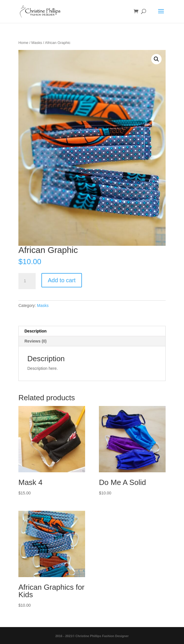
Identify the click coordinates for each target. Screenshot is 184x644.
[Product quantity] (27, 281)
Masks (37, 43)
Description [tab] (36, 331)
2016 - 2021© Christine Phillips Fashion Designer (92, 636)
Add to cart (62, 280)
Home (23, 43)
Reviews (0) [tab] (36, 341)
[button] (156, 59)
